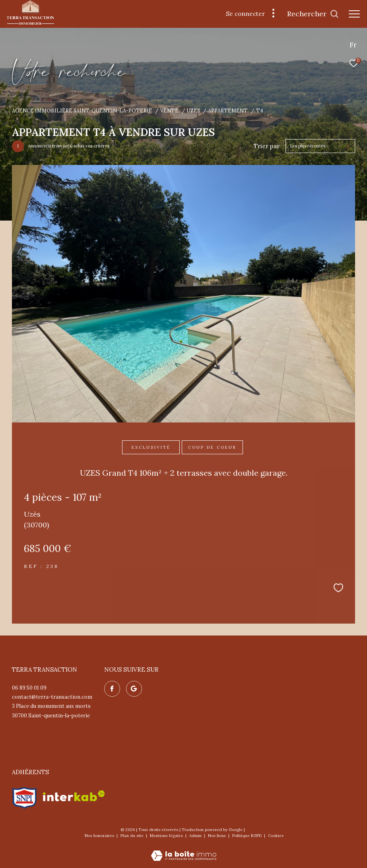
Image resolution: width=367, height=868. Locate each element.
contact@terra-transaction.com (52, 697)
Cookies (276, 836)
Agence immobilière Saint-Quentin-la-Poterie (82, 110)
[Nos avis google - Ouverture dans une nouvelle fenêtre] (134, 689)
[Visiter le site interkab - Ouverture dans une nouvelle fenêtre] (74, 796)
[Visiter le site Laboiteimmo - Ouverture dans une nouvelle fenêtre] (184, 850)
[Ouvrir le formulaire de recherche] (313, 14)
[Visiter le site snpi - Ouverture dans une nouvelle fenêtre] (24, 796)
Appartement (228, 110)
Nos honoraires (100, 836)
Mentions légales (167, 836)
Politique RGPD (247, 836)
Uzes (193, 110)
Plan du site (133, 836)
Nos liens (217, 836)
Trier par (267, 146)
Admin (196, 836)
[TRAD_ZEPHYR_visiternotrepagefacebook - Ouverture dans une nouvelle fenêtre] (112, 689)
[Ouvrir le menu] (354, 14)
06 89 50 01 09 (29, 688)
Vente (169, 110)
